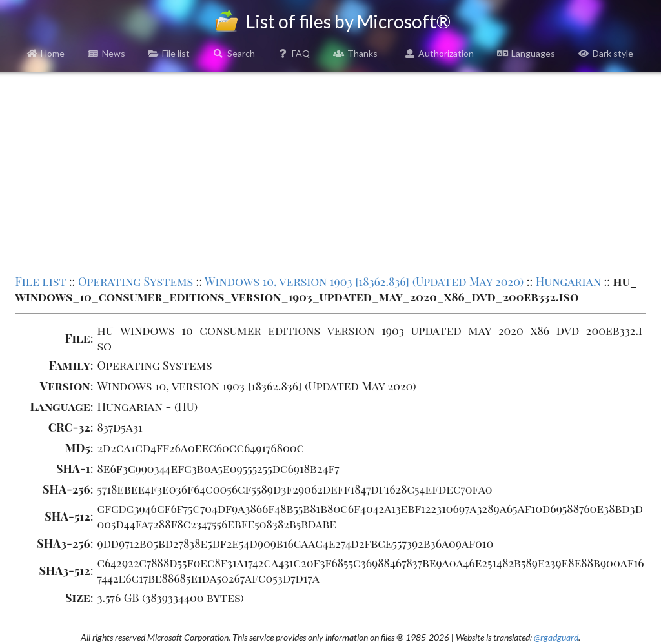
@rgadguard (556, 637)
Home (46, 53)
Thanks (355, 53)
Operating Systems (136, 281)
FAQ (294, 53)
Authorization (440, 53)
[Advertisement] (331, 172)
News (107, 53)
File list (169, 53)
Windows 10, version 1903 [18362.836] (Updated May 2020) (364, 281)
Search (234, 53)
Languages (526, 53)
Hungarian (568, 281)
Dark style (606, 53)
